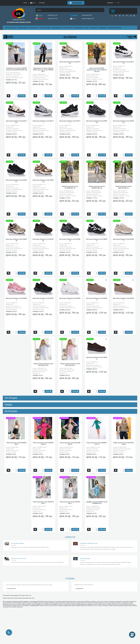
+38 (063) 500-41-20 (52, 15)
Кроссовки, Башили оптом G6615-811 (16, 122)
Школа (86, 28)
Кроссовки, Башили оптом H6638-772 (97, 122)
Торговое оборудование (114, 28)
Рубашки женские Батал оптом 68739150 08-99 (70, 364)
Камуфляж (102, 28)
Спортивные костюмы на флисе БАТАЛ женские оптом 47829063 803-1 (43, 70)
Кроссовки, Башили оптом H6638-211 (16, 181)
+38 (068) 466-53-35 (87, 15)
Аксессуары (94, 28)
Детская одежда (45, 28)
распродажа (11, 411)
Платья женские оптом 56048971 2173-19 (97, 444)
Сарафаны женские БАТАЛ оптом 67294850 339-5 (97, 503)
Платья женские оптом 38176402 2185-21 (70, 444)
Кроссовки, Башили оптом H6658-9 (124, 299)
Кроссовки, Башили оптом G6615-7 (43, 122)
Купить (22, 96)
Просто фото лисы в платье (19, 558)
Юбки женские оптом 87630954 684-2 (16, 444)
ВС (134, 16)
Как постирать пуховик (18, 543)
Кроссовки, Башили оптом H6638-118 (43, 181)
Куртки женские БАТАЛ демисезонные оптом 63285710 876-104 (97, 70)
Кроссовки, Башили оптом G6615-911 (70, 63)
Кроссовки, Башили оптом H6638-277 (124, 122)
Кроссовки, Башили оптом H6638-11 (124, 240)
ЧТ (123, 16)
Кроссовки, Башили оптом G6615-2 (70, 122)
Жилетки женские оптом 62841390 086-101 (124, 187)
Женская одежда (23, 28)
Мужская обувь (57, 28)
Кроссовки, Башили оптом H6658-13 (97, 299)
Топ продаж (11, 398)
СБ (131, 16)
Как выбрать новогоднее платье (89, 543)
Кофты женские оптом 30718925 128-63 (124, 444)
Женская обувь (67, 28)
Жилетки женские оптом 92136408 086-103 (70, 187)
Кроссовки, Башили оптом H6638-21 (97, 240)
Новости (70, 537)
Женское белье (34, 28)
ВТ (116, 16)
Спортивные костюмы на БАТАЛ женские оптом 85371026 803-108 (16, 69)
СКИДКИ (8, 405)
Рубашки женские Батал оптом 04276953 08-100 (43, 364)
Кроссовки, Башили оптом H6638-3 (16, 299)
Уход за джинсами (85, 558)
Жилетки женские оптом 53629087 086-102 (97, 187)
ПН (112, 16)
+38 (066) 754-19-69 (52, 19)
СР (120, 16)
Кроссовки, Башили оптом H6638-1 (70, 299)
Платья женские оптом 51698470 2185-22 (43, 444)
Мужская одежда (10, 28)
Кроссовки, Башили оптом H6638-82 (43, 240)
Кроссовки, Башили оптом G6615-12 (124, 63)
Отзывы (70, 579)
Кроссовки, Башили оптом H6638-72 (70, 240)
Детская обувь (78, 28)
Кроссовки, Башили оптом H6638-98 (16, 240)
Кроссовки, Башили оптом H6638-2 (43, 299)
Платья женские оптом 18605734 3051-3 (43, 503)
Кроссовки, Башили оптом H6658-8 (97, 358)
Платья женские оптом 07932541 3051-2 (70, 503)
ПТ (127, 16)
